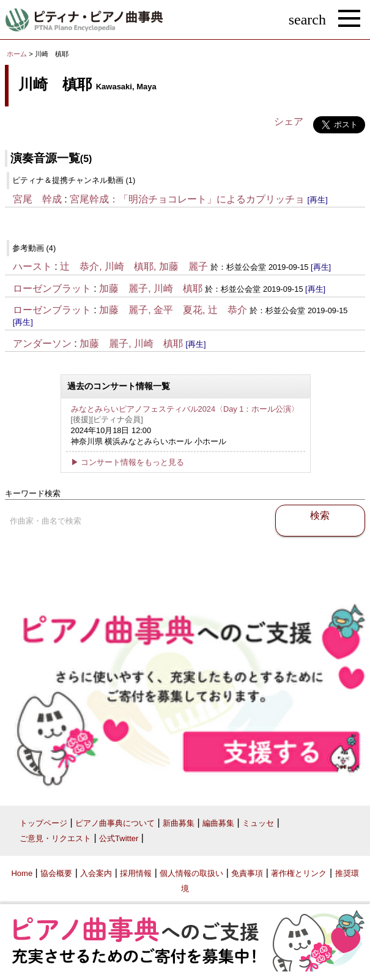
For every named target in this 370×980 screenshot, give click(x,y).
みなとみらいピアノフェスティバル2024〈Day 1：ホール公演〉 (185, 409)
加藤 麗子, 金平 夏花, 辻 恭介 (173, 310)
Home (22, 873)
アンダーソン (42, 343)
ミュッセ (258, 823)
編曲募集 (218, 823)
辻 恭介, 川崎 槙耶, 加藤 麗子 (134, 266)
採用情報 (136, 873)
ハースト (32, 266)
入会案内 (96, 873)
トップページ (43, 823)
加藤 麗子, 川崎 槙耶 (151, 288)
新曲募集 (179, 823)
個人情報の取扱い (191, 873)
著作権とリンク (299, 873)
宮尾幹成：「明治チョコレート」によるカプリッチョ (187, 199)
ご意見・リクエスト (55, 838)
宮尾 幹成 (37, 199)
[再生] (318, 200)
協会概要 (56, 873)
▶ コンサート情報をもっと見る (128, 462)
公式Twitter (119, 838)
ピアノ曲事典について (115, 823)
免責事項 (247, 873)
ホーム (17, 54)
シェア (289, 121)
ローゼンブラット (52, 288)
